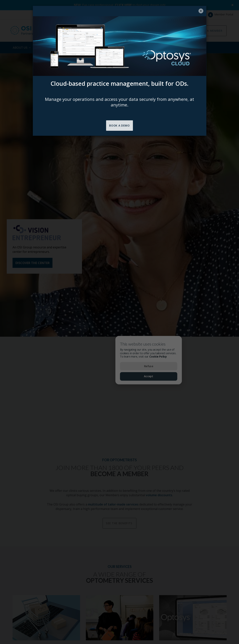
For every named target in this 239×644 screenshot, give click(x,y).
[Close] (201, 11)
